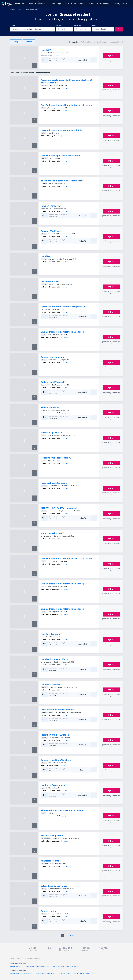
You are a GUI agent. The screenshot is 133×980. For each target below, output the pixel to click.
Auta (70, 4)
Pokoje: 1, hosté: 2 (100, 29)
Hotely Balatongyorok (44, 966)
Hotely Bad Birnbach (65, 973)
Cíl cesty (12, 26)
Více (124, 4)
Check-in (59, 26)
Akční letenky (80, 4)
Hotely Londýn (27, 973)
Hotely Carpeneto (72, 966)
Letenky (29, 4)
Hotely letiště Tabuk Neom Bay (84, 973)
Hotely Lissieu (29, 966)
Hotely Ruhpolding (16, 966)
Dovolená (51, 4)
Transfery (116, 4)
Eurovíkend (40, 4)
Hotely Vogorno (59, 966)
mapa (56, 56)
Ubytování (61, 4)
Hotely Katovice (15, 973)
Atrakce (91, 4)
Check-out (77, 26)
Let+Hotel (20, 4)
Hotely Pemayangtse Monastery (45, 973)
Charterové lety (103, 4)
